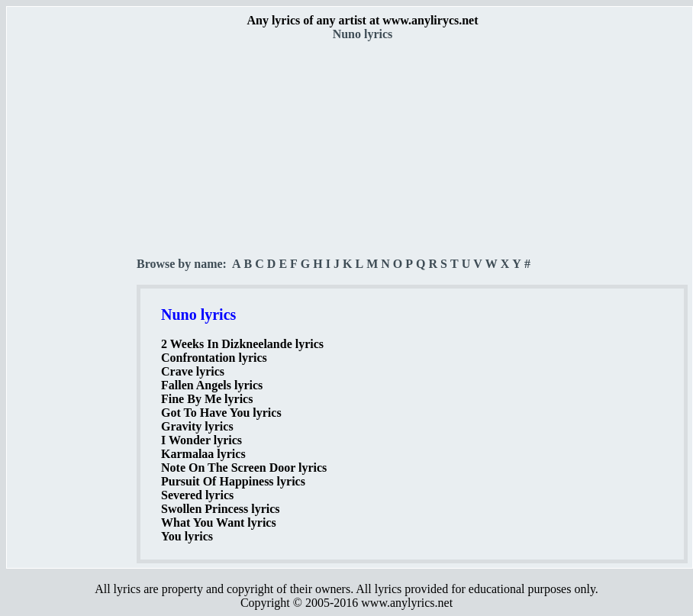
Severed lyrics (197, 495)
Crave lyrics (193, 371)
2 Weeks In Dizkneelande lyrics (242, 344)
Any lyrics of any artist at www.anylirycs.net (362, 20)
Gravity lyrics (197, 426)
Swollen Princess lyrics (221, 509)
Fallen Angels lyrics (212, 385)
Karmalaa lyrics (203, 454)
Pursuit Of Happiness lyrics (233, 481)
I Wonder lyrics (201, 440)
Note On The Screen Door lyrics (244, 468)
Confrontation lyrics (214, 358)
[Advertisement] (73, 268)
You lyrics (187, 536)
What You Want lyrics (219, 522)
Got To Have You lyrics (221, 413)
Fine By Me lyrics (207, 399)
